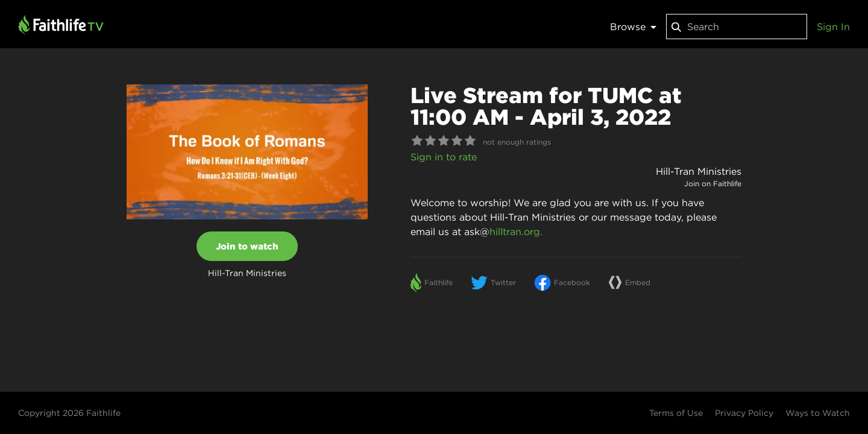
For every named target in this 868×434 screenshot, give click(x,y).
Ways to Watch (818, 413)
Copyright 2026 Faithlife (69, 413)
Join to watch (247, 246)
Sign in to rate (444, 157)
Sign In (833, 27)
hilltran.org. (516, 231)
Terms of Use (676, 413)
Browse (633, 27)
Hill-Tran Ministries (699, 171)
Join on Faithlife (713, 184)
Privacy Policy (744, 413)
